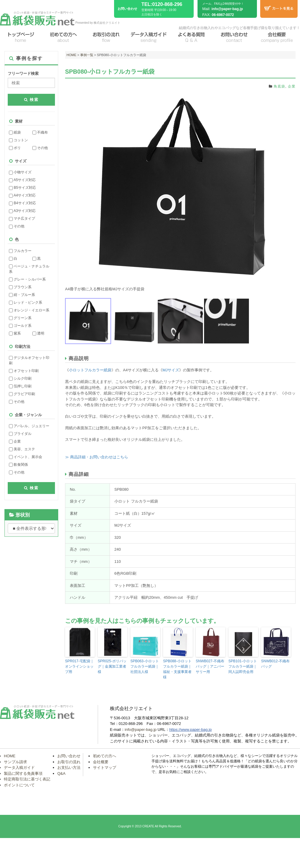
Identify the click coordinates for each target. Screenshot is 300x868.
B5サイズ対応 (22, 188)
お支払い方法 (69, 768)
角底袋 (279, 86)
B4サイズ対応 (22, 203)
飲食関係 (18, 465)
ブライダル (20, 434)
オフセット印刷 (24, 371)
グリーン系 (20, 318)
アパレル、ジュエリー (29, 426)
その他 (40, 148)
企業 (15, 441)
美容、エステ (22, 449)
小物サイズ (20, 172)
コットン (18, 140)
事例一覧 (87, 55)
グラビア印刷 (22, 394)
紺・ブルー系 (22, 295)
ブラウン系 (20, 287)
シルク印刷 (20, 378)
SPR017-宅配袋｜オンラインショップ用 (79, 666)
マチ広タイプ (22, 218)
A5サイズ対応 (22, 180)
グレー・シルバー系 (27, 279)
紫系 (15, 333)
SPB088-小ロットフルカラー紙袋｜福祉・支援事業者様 (177, 669)
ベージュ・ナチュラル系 (29, 269)
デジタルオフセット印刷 (29, 360)
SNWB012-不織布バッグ (275, 664)
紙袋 (15, 132)
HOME (71, 55)
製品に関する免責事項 (23, 773)
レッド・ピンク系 (26, 302)
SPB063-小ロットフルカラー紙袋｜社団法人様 (145, 666)
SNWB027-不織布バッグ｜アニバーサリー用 (210, 666)
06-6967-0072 (223, 15)
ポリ (15, 148)
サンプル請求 (15, 762)
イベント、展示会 (26, 457)
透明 (38, 333)
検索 (31, 100)
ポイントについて (19, 785)
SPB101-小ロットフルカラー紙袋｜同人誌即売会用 (243, 666)
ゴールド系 (20, 326)
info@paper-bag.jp (227, 9)
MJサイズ (171, 370)
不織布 (40, 132)
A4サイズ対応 (22, 195)
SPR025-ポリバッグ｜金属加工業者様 (112, 666)
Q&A (61, 773)
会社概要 (101, 762)
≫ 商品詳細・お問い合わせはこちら (97, 457)
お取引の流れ (69, 762)
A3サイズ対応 (22, 211)
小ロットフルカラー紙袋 (90, 370)
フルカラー (20, 251)
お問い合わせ (69, 756)
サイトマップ (105, 768)
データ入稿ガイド (19, 768)
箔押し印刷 (20, 386)
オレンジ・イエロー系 (29, 310)
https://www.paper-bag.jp (191, 730)
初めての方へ (105, 756)
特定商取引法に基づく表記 (27, 779)
